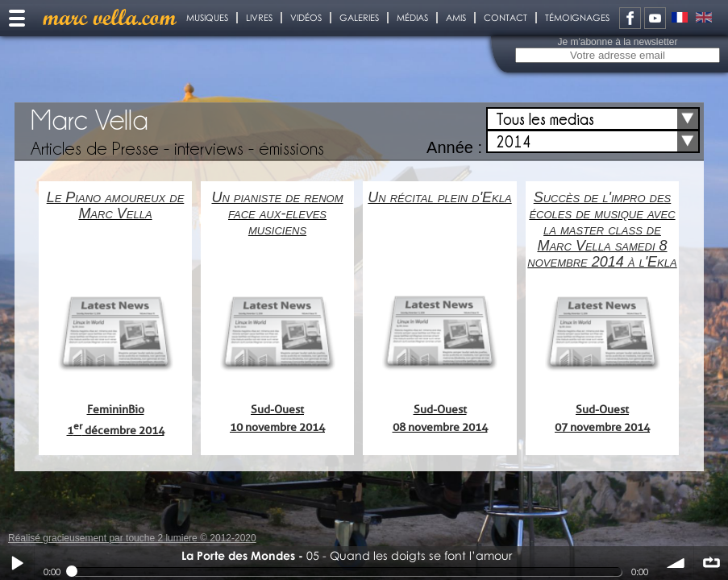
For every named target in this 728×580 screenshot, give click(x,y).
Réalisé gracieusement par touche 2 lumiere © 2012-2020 (132, 538)
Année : (454, 147)
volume (676, 563)
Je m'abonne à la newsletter (617, 42)
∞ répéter (711, 563)
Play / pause (17, 563)
